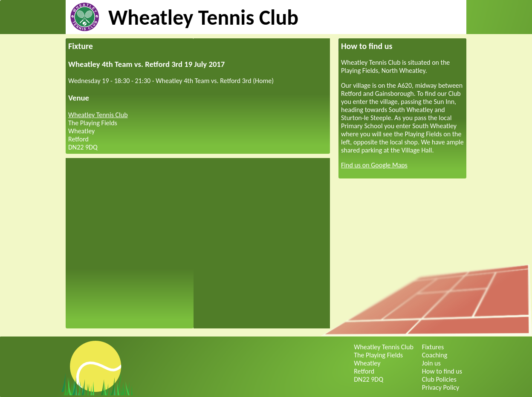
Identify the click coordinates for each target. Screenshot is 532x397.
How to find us (442, 371)
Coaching (435, 355)
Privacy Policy (441, 387)
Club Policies (439, 379)
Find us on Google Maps (374, 165)
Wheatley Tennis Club (203, 17)
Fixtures (433, 347)
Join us (431, 363)
